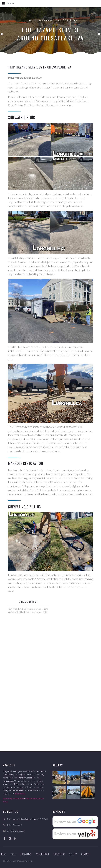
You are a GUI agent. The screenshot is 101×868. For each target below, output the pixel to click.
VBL (31, 861)
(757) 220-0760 (14, 825)
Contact (85, 854)
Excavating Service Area (13, 798)
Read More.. (21, 794)
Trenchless (59, 854)
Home (4, 854)
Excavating (26, 854)
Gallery (73, 854)
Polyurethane (42, 854)
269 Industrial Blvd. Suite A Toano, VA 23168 (27, 819)
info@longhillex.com (16, 831)
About (14, 854)
